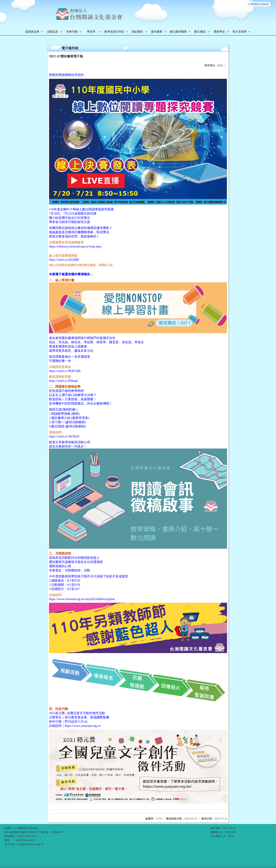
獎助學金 (219, 32)
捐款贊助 (137, 32)
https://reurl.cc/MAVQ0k (65, 371)
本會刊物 (72, 32)
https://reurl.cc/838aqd (63, 381)
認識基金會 (32, 32)
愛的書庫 (157, 32)
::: (50, 39)
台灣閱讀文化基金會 (258, 4)
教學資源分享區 (114, 32)
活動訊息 (52, 32)
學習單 (91, 32)
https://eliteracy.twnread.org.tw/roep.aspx (75, 246)
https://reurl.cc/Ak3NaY (64, 436)
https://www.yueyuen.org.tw (83, 726)
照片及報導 (240, 32)
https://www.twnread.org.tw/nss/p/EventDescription (82, 599)
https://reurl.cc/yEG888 (64, 260)
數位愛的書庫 (178, 32)
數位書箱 (200, 32)
